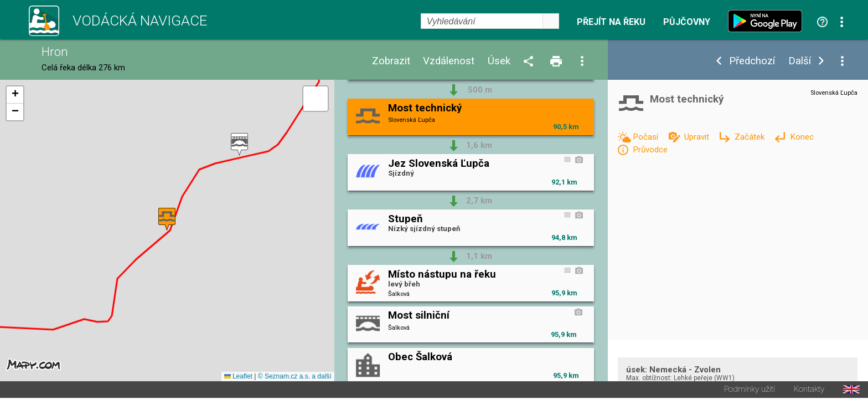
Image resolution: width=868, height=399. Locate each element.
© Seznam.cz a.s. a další (295, 377)
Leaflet (238, 377)
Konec (802, 137)
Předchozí (752, 61)
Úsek (499, 61)
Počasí (647, 137)
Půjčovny (687, 22)
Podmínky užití (750, 390)
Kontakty (809, 390)
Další (800, 61)
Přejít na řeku (611, 22)
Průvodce (650, 150)
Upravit (698, 137)
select (551, 21)
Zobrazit (391, 61)
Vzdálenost (449, 61)
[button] (239, 145)
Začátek (751, 137)
